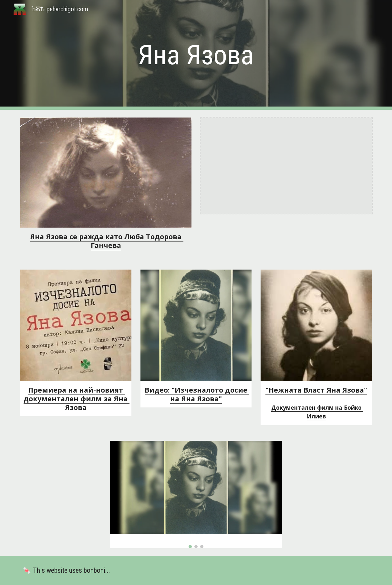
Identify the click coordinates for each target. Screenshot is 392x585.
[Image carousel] (196, 495)
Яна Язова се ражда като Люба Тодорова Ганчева (107, 241)
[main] (196, 55)
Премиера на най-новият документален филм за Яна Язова (77, 399)
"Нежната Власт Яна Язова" (316, 390)
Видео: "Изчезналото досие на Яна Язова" (197, 394)
